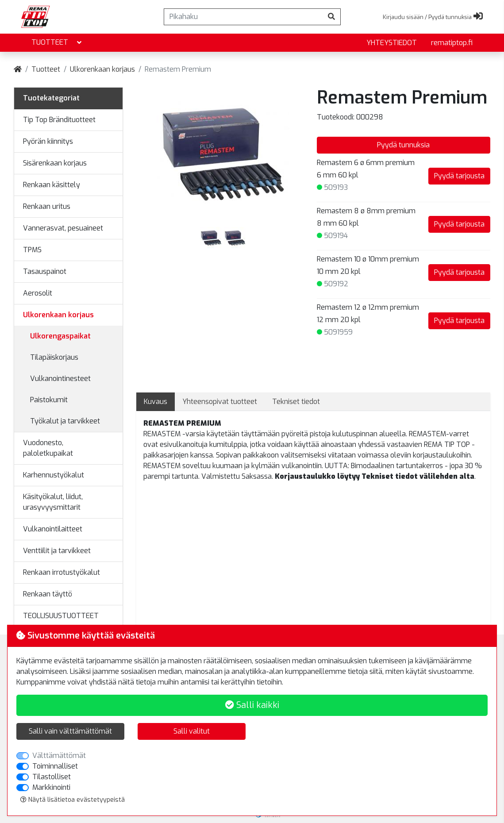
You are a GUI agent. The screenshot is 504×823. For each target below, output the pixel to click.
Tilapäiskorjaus (54, 357)
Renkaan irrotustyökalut (62, 572)
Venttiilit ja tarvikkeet (57, 551)
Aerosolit (38, 293)
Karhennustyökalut (54, 475)
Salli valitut (192, 731)
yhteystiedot (392, 43)
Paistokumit (49, 400)
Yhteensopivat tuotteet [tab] (220, 402)
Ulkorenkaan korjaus (102, 69)
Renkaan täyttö (48, 594)
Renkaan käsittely (52, 185)
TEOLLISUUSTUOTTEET (61, 616)
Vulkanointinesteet (60, 379)
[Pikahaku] (243, 17)
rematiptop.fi (452, 43)
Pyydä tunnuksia (403, 145)
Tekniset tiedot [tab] (296, 402)
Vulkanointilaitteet (53, 529)
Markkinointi (51, 787)
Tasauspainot (45, 271)
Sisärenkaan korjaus (55, 163)
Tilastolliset (52, 777)
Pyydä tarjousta (459, 176)
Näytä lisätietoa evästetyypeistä (73, 800)
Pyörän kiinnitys (48, 141)
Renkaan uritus (47, 206)
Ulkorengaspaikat (60, 336)
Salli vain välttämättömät (70, 731)
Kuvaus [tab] (156, 402)
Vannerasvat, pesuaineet (63, 228)
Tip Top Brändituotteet (59, 120)
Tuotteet (57, 43)
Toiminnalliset (55, 766)
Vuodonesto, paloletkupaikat (48, 448)
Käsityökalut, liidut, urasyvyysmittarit (53, 502)
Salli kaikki (252, 705)
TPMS (32, 250)
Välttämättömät (59, 756)
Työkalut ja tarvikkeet (65, 421)
